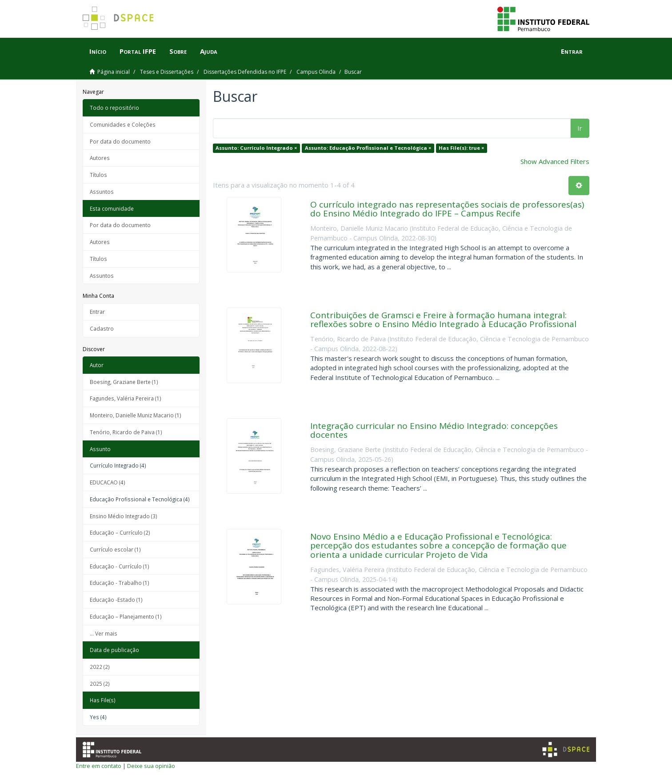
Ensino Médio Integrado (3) (124, 516)
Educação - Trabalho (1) (120, 583)
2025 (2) (100, 684)
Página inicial (114, 72)
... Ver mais (104, 633)
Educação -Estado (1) (116, 600)
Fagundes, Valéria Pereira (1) (126, 398)
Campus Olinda (316, 72)
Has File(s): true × (461, 148)
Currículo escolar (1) (115, 549)
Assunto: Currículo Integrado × (256, 148)
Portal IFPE (138, 51)
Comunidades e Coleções (123, 124)
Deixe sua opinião (151, 766)
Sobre (178, 51)
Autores (100, 158)
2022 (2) (100, 667)
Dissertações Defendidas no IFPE (245, 72)
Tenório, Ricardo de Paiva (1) (126, 432)
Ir (580, 128)
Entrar (97, 312)
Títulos (98, 175)
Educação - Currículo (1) (120, 566)
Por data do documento (120, 141)
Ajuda (209, 51)
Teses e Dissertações (167, 72)
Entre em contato (99, 766)
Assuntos (102, 192)
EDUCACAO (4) (108, 482)
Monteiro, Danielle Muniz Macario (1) (136, 415)
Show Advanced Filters (555, 161)
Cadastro (102, 328)
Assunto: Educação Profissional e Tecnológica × (368, 148)
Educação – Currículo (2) (120, 532)
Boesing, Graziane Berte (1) (124, 382)
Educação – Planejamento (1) (126, 616)
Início (98, 51)
